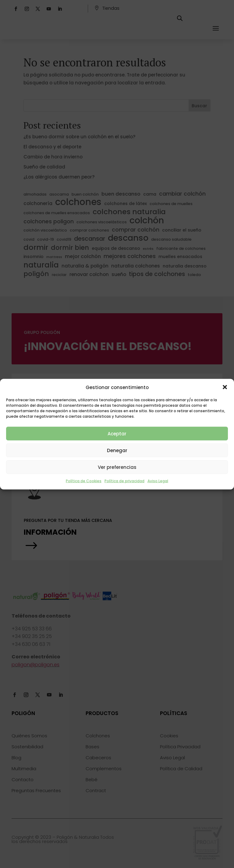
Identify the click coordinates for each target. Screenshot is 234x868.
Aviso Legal (158, 481)
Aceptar (117, 433)
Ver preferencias (117, 467)
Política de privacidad (124, 481)
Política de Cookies (84, 481)
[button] (225, 387)
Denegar (117, 450)
